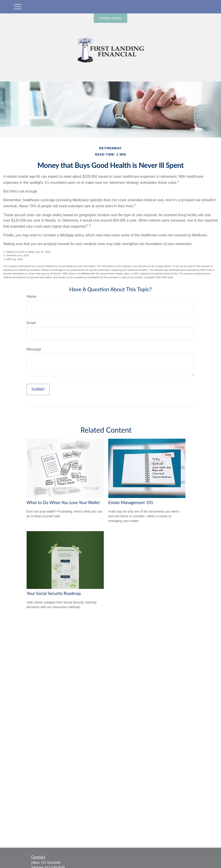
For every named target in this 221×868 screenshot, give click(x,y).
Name (31, 296)
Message (34, 349)
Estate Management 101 (131, 502)
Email (31, 323)
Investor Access (110, 18)
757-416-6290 (51, 863)
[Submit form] (38, 389)
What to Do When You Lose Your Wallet (63, 502)
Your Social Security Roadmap (54, 593)
